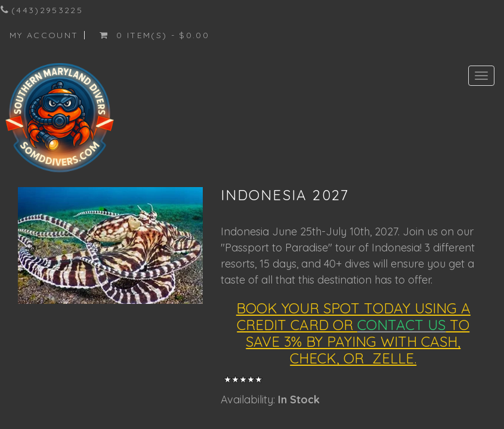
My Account (44, 35)
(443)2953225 (47, 10)
